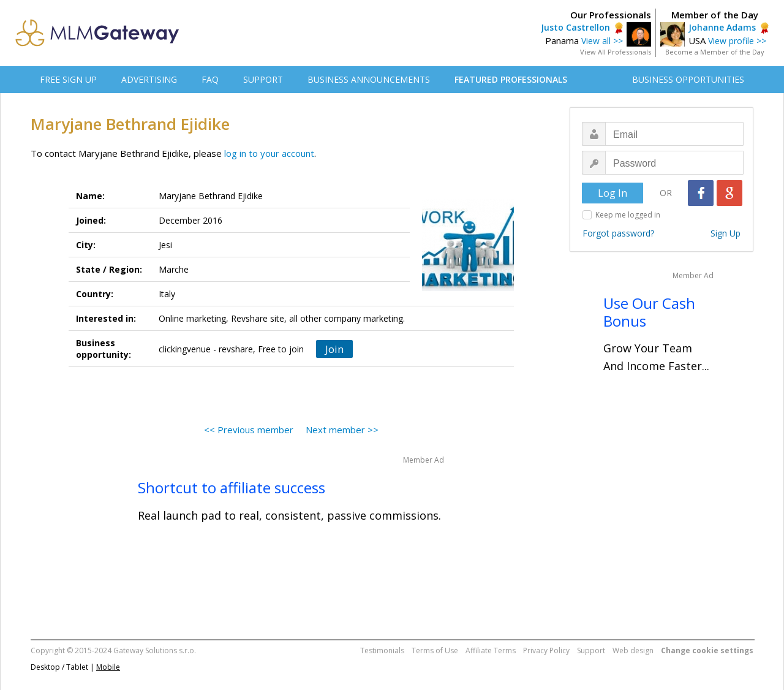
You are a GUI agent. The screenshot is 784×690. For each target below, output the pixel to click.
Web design (633, 650)
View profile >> (737, 41)
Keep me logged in (628, 215)
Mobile (108, 667)
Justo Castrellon (575, 27)
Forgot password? (618, 233)
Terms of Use (435, 650)
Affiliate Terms (491, 650)
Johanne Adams (722, 27)
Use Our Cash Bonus (649, 312)
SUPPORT (263, 79)
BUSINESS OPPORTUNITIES (688, 79)
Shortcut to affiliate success (232, 487)
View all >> (602, 41)
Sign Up (726, 233)
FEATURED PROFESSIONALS (511, 79)
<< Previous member (249, 430)
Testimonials (382, 650)
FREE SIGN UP (68, 79)
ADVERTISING (149, 79)
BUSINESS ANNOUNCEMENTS (369, 79)
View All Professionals (616, 52)
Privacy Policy (546, 650)
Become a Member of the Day (715, 52)
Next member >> (342, 430)
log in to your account (269, 153)
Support (591, 650)
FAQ (210, 79)
